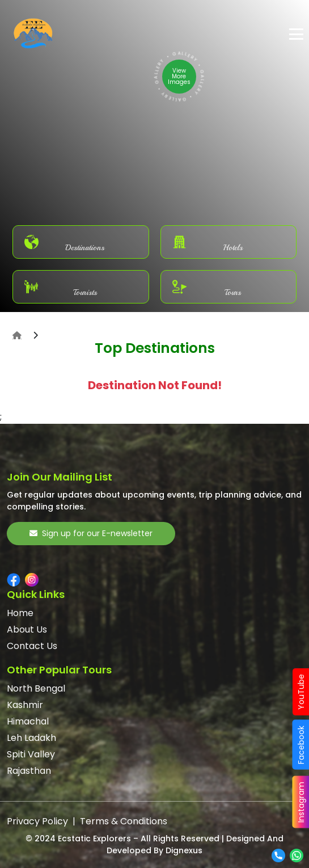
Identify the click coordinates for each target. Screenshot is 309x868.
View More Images (179, 76)
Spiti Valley (31, 754)
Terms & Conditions (124, 821)
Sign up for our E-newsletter (91, 533)
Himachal (28, 721)
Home (20, 613)
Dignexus (184, 850)
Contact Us (32, 646)
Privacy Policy (37, 821)
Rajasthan (29, 771)
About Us (27, 629)
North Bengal (36, 688)
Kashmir (25, 705)
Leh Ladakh (31, 738)
